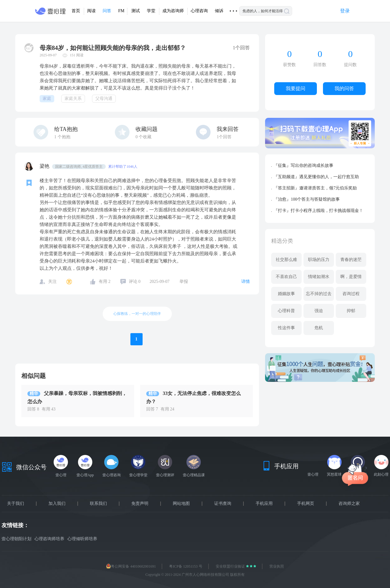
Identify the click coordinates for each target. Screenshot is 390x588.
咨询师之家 (349, 504)
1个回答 (224, 137)
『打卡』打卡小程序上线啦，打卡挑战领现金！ (318, 211)
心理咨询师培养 (49, 539)
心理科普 (286, 311)
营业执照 (277, 566)
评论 (135, 282)
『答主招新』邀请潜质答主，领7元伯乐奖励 (315, 188)
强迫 (319, 311)
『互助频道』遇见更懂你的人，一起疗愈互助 (316, 177)
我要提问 (296, 88)
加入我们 (57, 504)
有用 (105, 282)
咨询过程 (351, 294)
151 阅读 (77, 55)
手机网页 (306, 504)
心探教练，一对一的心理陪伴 (137, 314)
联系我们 (98, 504)
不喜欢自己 (286, 277)
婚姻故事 (286, 294)
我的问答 (344, 88)
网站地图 (181, 504)
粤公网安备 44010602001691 (131, 566)
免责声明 (140, 504)
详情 (246, 282)
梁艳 (45, 166)
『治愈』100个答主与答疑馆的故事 (307, 199)
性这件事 (286, 328)
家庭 (47, 99)
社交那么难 (286, 260)
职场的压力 (319, 260)
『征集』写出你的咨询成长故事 (303, 165)
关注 (52, 282)
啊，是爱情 (351, 277)
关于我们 (16, 504)
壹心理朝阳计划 (16, 539)
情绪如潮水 (319, 277)
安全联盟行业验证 (231, 566)
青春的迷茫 (351, 260)
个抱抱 (62, 137)
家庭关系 (73, 99)
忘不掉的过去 (319, 294)
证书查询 (223, 504)
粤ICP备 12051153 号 (186, 566)
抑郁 (351, 311)
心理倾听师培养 (82, 539)
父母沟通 (104, 99)
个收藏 (144, 137)
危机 (319, 328)
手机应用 (264, 504)
